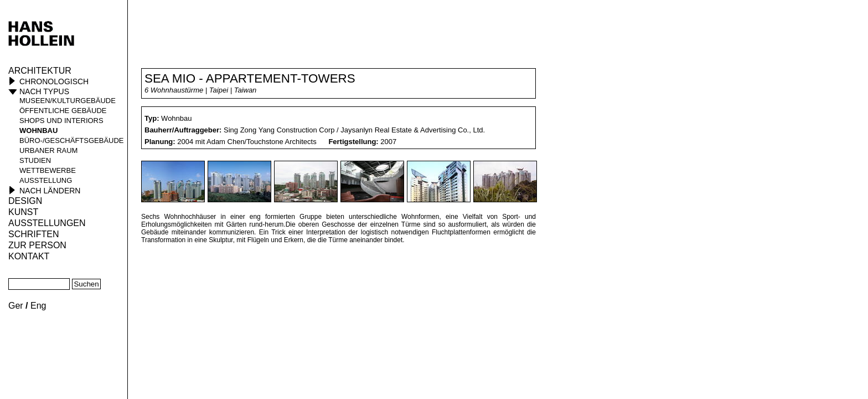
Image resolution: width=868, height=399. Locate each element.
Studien (35, 160)
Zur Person (37, 245)
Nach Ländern (50, 191)
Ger (16, 306)
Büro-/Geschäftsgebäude (72, 140)
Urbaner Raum (48, 150)
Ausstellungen (47, 223)
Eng (38, 306)
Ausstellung (46, 180)
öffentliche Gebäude (63, 111)
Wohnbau (38, 131)
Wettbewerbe (48, 170)
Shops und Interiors (61, 121)
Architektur (40, 71)
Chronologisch (54, 81)
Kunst (23, 212)
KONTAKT (29, 256)
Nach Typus (44, 91)
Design (25, 201)
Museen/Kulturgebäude (68, 101)
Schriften (34, 234)
